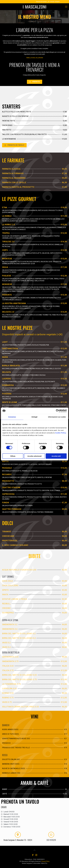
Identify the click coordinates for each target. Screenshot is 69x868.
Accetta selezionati (34, 456)
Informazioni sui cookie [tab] (57, 417)
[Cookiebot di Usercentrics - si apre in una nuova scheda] (57, 411)
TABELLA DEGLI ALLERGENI (35, 58)
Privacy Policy (45, 861)
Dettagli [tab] (35, 417)
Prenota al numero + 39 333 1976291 (48, 2)
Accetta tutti (56, 456)
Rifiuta (13, 456)
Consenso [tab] (12, 417)
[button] (35, 82)
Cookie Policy (61, 433)
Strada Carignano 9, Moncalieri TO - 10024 (18, 840)
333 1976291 (51, 840)
